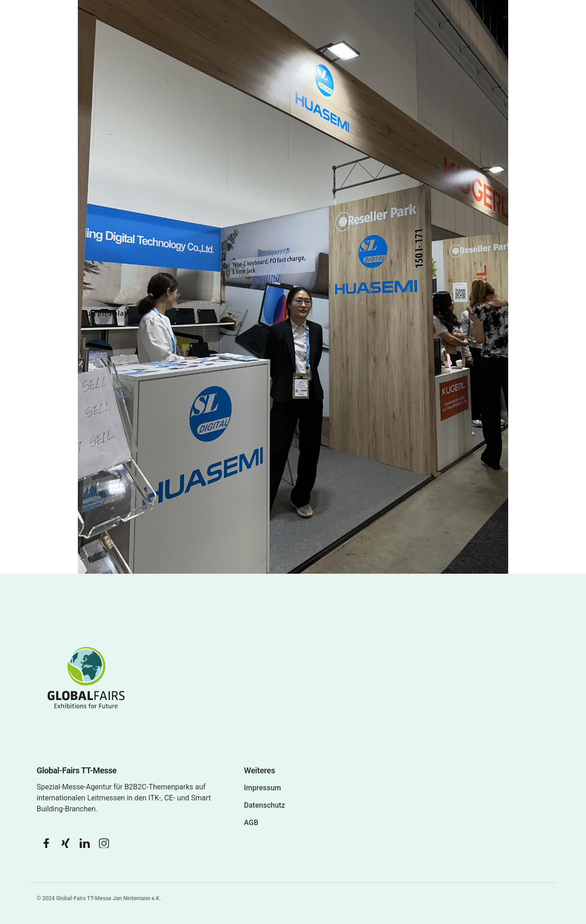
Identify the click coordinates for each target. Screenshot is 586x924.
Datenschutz (265, 805)
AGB (251, 823)
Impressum (263, 788)
